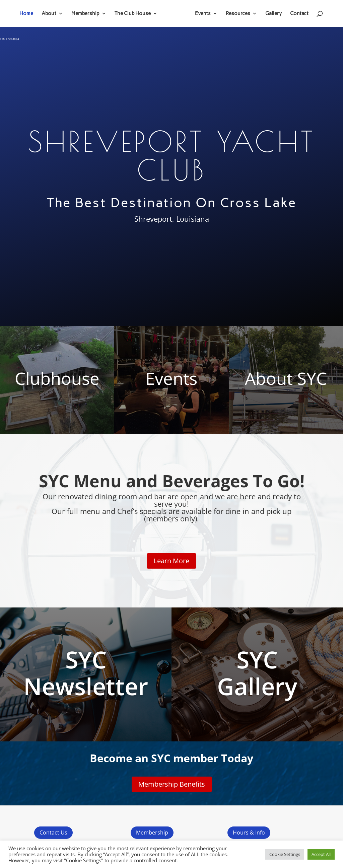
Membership (88, 14)
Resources (236, 14)
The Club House (135, 14)
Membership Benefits (172, 784)
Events (200, 14)
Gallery (271, 14)
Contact (297, 14)
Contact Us (53, 833)
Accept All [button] (321, 854)
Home (29, 14)
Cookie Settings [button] (285, 854)
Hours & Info (249, 833)
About (51, 14)
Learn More (171, 561)
